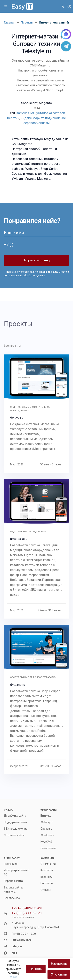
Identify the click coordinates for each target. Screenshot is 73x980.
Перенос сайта (13, 881)
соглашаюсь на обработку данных (24, 275)
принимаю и (36, 274)
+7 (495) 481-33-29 (27, 908)
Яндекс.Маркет (32, 118)
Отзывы (46, 890)
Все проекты (12, 346)
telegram (18, 946)
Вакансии (47, 877)
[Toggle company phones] (63, 6)
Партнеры (47, 883)
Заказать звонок (23, 917)
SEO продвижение (16, 829)
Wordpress (47, 835)
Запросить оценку (36, 260)
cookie (14, 977)
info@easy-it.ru (22, 940)
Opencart (46, 829)
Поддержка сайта (15, 822)
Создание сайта (14, 835)
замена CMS (26, 113)
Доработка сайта (15, 816)
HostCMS (46, 842)
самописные (48, 848)
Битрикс (46, 816)
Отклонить (59, 974)
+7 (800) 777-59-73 (27, 913)
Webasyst (47, 822)
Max (14, 953)
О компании (48, 864)
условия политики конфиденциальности (43, 272)
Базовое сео (12, 898)
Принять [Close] (36, 969)
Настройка (11, 864)
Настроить (59, 963)
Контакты (47, 870)
